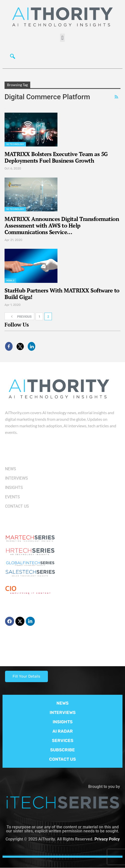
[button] (62, 38)
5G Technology (15, 144)
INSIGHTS (63, 722)
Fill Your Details (26, 676)
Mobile (10, 281)
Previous (20, 316)
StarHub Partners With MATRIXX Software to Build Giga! (62, 294)
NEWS (62, 703)
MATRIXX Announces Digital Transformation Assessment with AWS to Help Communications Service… (62, 225)
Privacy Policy (107, 839)
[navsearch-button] (11, 56)
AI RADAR (63, 731)
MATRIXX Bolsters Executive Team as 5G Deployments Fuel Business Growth (56, 157)
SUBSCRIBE (62, 750)
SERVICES (63, 740)
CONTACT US (62, 759)
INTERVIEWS (63, 712)
